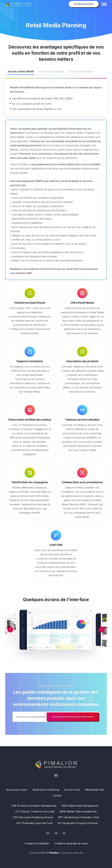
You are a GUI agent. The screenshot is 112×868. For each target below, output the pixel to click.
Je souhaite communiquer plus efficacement (73, 717)
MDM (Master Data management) (78, 811)
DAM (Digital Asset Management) (80, 806)
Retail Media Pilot (94, 790)
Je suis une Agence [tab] (51, 71)
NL (64, 833)
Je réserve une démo (84, 4)
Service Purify (72, 790)
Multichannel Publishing (46, 790)
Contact (57, 796)
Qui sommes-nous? (17, 790)
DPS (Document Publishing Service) (33, 817)
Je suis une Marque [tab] (81, 71)
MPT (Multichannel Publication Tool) (79, 817)
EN (48, 833)
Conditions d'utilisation (37, 843)
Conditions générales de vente (71, 843)
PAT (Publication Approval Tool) (34, 823)
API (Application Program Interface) (78, 823)
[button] (96, 629)
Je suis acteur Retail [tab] (21, 71)
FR (56, 833)
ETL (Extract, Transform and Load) (35, 811)
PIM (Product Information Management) (34, 806)
